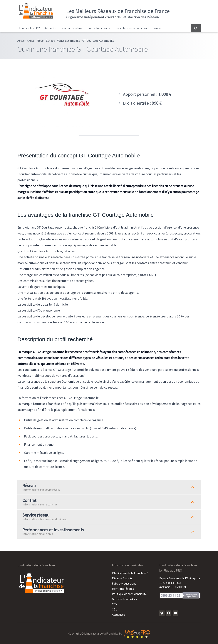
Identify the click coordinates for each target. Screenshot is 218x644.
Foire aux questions (124, 583)
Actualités (51, 28)
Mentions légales (123, 589)
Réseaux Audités (122, 578)
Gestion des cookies (124, 599)
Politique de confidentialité (129, 594)
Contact (158, 28)
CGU (115, 609)
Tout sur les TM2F (30, 28)
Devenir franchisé (72, 28)
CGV (114, 604)
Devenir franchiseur (98, 28)
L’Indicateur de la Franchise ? (131, 28)
